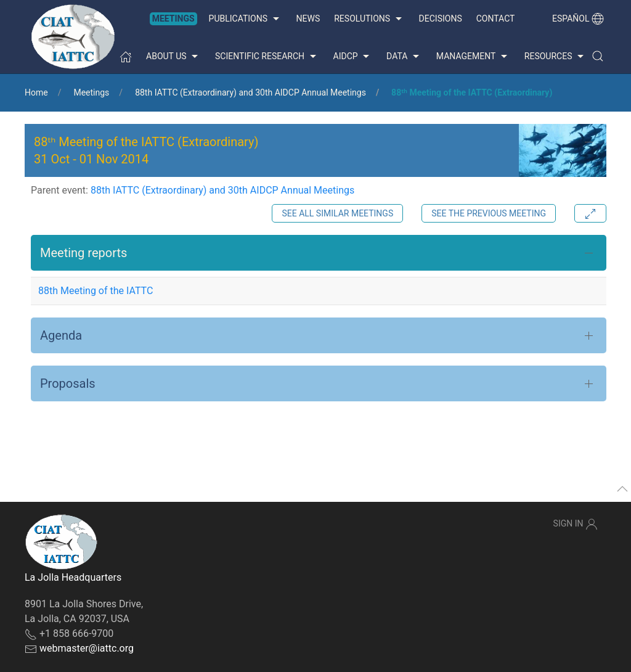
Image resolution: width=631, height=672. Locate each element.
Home (36, 92)
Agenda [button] (61, 335)
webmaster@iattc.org (87, 648)
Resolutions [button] (369, 19)
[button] (598, 56)
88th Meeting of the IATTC (96, 291)
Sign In (576, 524)
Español (578, 18)
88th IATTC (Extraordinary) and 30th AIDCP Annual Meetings (250, 92)
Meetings (173, 18)
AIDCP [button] (353, 57)
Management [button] (473, 57)
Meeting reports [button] (83, 253)
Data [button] (404, 57)
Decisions (441, 18)
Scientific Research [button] (267, 57)
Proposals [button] (68, 383)
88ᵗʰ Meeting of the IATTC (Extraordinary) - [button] (146, 150)
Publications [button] (246, 19)
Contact (496, 18)
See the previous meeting (489, 213)
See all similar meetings (337, 213)
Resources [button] (556, 57)
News (308, 18)
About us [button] (173, 57)
